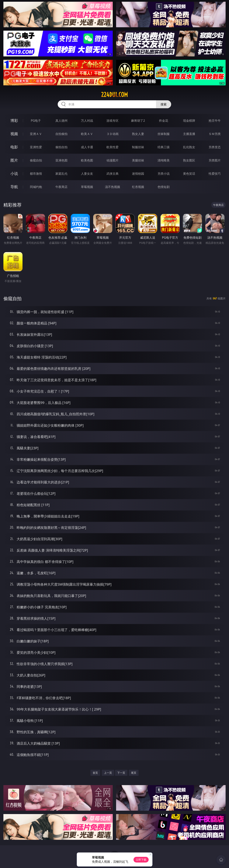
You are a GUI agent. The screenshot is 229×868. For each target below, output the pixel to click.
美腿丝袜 (138, 160)
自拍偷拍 (61, 134)
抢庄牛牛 (215, 121)
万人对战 (87, 121)
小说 (14, 173)
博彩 (14, 120)
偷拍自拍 (61, 147)
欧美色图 (87, 160)
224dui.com (114, 95)
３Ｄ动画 (113, 134)
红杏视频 (138, 187)
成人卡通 (87, 147)
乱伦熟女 (189, 147)
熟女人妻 (138, 134)
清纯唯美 (164, 160)
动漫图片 (113, 160)
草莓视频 (87, 187)
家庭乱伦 (61, 174)
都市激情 (36, 174)
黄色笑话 (189, 174)
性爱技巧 (215, 174)
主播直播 (189, 134)
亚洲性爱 (36, 147)
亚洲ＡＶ (36, 134)
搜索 (164, 104)
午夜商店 (61, 187)
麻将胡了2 (138, 121)
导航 (14, 187)
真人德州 (61, 121)
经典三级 (164, 147)
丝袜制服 (164, 134)
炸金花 (164, 121)
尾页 (134, 773)
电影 (14, 147)
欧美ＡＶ (87, 134)
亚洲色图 (61, 160)
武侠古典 (113, 174)
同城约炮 (36, 187)
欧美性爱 (113, 147)
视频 (14, 134)
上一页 (108, 773)
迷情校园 (138, 174)
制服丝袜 (138, 147)
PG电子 (36, 121)
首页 (95, 773)
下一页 (121, 773)
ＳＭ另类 (215, 134)
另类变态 (215, 147)
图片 (14, 160)
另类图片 (215, 160)
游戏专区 (113, 121)
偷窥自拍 (36, 160)
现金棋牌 (189, 121)
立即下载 (141, 860)
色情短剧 (164, 187)
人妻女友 (87, 174)
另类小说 (164, 174)
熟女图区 (189, 160)
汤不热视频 (113, 187)
